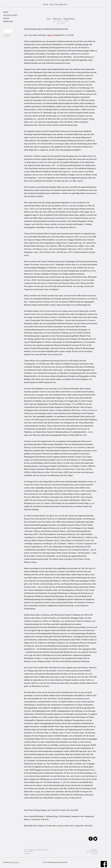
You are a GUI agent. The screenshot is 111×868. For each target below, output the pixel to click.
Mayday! (92, 852)
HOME (6, 12)
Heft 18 (50, 35)
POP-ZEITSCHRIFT (55, 5)
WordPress (15, 862)
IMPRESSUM (8, 21)
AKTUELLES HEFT (10, 15)
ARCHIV (6, 18)
